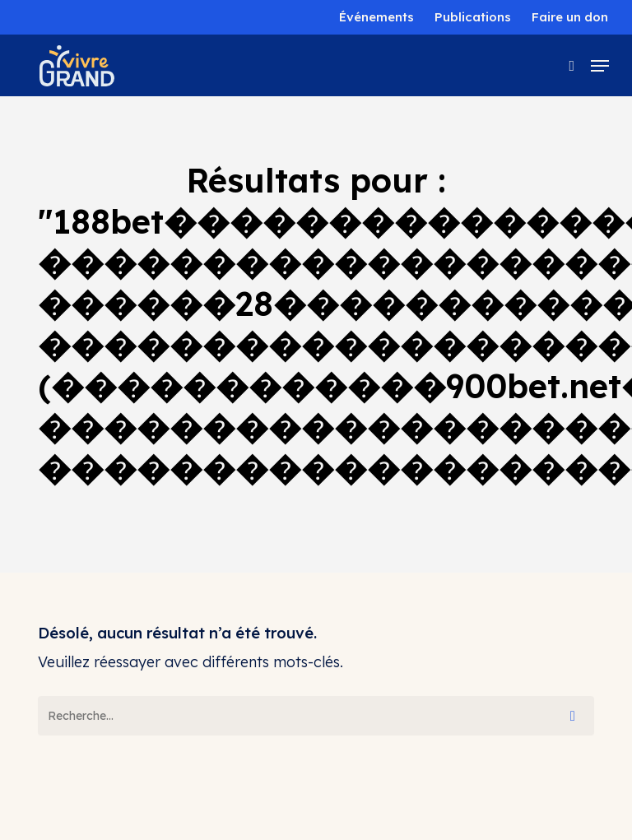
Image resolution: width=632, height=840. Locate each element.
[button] (600, 66)
